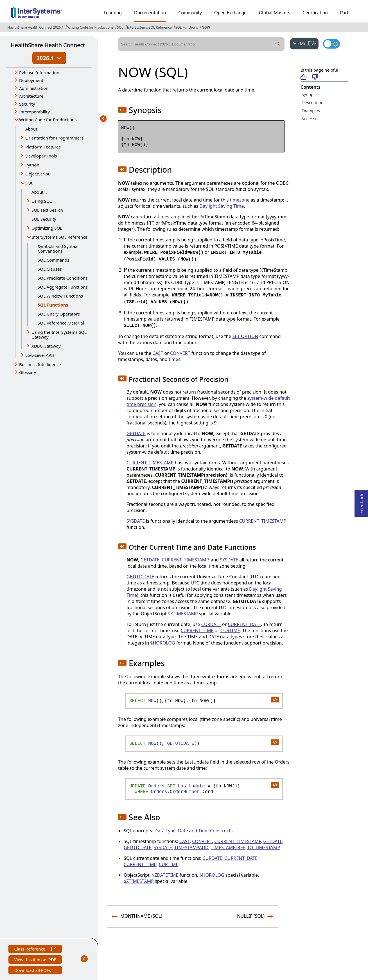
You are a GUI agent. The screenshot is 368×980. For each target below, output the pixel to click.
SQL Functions (187, 27)
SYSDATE (136, 521)
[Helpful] (303, 77)
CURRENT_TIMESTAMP (150, 463)
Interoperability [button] (34, 112)
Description (313, 102)
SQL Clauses (50, 269)
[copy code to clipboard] (275, 699)
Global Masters (275, 13)
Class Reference (35, 950)
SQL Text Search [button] (47, 210)
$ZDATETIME (165, 875)
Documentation (150, 13)
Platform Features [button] (43, 147)
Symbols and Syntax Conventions (57, 249)
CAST (158, 353)
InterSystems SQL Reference (149, 27)
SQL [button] (29, 183)
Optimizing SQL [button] (47, 228)
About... (33, 129)
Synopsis (310, 94)
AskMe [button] (305, 43)
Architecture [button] (31, 96)
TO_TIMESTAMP (264, 847)
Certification (315, 13)
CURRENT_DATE (244, 624)
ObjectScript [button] (37, 174)
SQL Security (44, 219)
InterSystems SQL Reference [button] (59, 237)
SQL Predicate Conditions (63, 278)
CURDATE (211, 624)
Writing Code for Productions (90, 27)
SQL (120, 27)
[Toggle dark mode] (331, 44)
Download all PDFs (33, 971)
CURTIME (230, 631)
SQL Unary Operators (59, 314)
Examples (311, 111)
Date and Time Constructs (205, 831)
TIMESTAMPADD (191, 847)
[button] (122, 110)
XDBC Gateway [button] (46, 346)
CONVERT (180, 353)
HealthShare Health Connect (48, 45)
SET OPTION (245, 336)
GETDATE (136, 433)
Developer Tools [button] (41, 156)
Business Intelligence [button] (40, 364)
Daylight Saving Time (222, 206)
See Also (310, 118)
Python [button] (32, 165)
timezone (240, 200)
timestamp (169, 217)
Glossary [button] (28, 372)
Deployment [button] (31, 80)
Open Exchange (230, 13)
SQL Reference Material (61, 323)
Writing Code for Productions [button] (48, 120)
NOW (206, 27)
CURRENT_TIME (197, 631)
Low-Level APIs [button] (40, 355)
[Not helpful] (315, 77)
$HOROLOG (162, 643)
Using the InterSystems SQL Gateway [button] (59, 334)
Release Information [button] (39, 72)
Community (190, 13)
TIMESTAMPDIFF (228, 847)
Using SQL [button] (42, 201)
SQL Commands (53, 260)
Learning (113, 13)
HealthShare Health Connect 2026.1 (35, 27)
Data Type (165, 831)
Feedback (362, 502)
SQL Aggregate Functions (63, 287)
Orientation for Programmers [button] (54, 138)
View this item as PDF (35, 960)
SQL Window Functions (60, 296)
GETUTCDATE (140, 577)
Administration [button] (34, 88)
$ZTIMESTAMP (183, 614)
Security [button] (27, 104)
